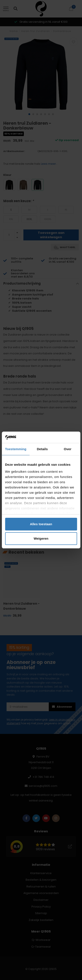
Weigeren (41, 538)
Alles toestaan (41, 524)
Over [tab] (68, 449)
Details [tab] (42, 449)
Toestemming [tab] (16, 449)
